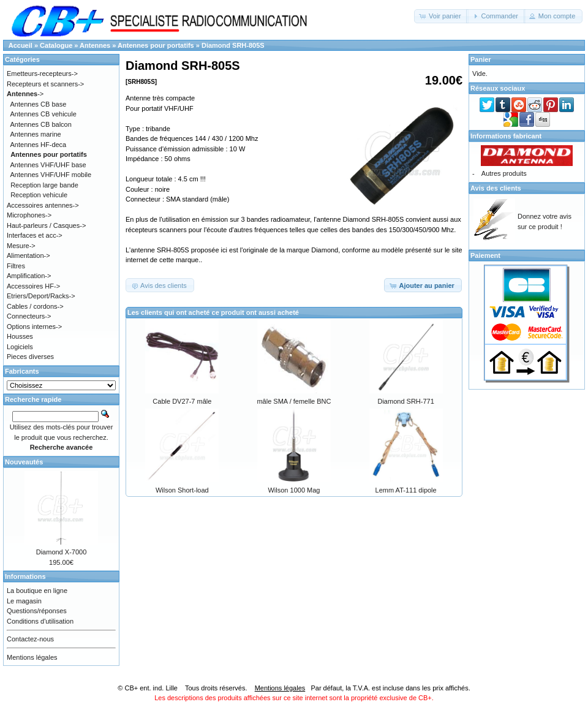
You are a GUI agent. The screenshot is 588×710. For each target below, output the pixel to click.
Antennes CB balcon (41, 124)
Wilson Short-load (182, 490)
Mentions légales (32, 657)
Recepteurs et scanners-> (45, 84)
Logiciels (20, 347)
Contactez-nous (30, 639)
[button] (441, 16)
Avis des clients (496, 188)
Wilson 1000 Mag (294, 490)
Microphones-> (29, 215)
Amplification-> (29, 276)
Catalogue (56, 45)
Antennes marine (36, 134)
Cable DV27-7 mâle (182, 401)
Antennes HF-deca (39, 145)
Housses (20, 336)
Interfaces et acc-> (35, 235)
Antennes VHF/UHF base (48, 165)
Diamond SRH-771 (405, 401)
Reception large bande (44, 185)
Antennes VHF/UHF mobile (51, 175)
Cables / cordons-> (35, 306)
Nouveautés (24, 462)
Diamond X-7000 (62, 552)
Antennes (95, 45)
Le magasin (24, 601)
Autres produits (504, 173)
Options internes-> (34, 327)
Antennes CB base (39, 104)
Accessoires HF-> (33, 286)
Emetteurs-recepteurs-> (42, 74)
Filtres (16, 266)
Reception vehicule (39, 195)
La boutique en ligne (37, 591)
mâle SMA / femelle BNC (294, 401)
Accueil (21, 45)
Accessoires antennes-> (43, 205)
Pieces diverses (30, 357)
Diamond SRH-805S (233, 45)
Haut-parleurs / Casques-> (46, 225)
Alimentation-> (28, 255)
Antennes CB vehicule (43, 114)
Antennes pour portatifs (156, 45)
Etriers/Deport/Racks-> (41, 296)
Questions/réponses (37, 611)
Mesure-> (21, 246)
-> (25, 94)
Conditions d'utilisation (40, 621)
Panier (481, 59)
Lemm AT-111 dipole (406, 490)
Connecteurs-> (29, 316)
